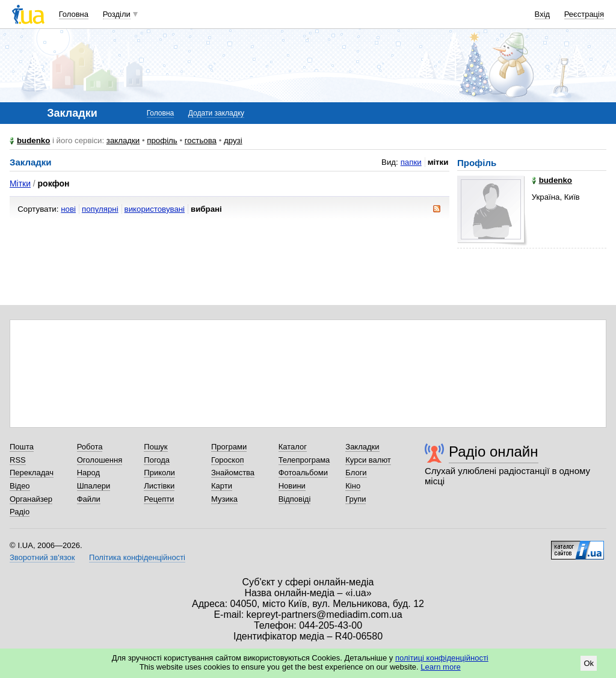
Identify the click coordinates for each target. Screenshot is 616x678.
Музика (224, 499)
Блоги (356, 473)
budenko (33, 140)
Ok (589, 663)
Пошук (156, 447)
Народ (88, 473)
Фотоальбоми (303, 473)
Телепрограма (304, 460)
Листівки (159, 486)
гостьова (201, 140)
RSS (18, 460)
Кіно (353, 486)
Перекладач (32, 473)
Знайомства (233, 473)
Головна (74, 14)
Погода (157, 460)
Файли (89, 499)
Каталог (293, 447)
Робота (90, 447)
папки (411, 162)
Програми (229, 447)
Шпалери (94, 486)
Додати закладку (216, 113)
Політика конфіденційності (137, 557)
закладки (123, 140)
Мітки (20, 183)
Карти (222, 486)
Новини (292, 486)
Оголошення (100, 460)
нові (68, 209)
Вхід (543, 14)
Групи (356, 499)
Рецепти (159, 499)
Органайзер (31, 499)
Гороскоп (227, 460)
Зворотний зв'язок (42, 557)
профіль (162, 140)
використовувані (155, 209)
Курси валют (368, 460)
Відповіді (295, 499)
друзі (233, 140)
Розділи (117, 14)
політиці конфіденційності (442, 658)
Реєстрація (584, 14)
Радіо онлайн (494, 451)
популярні (100, 209)
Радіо (20, 512)
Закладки (362, 447)
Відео (20, 486)
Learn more (440, 667)
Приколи (159, 473)
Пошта (22, 447)
